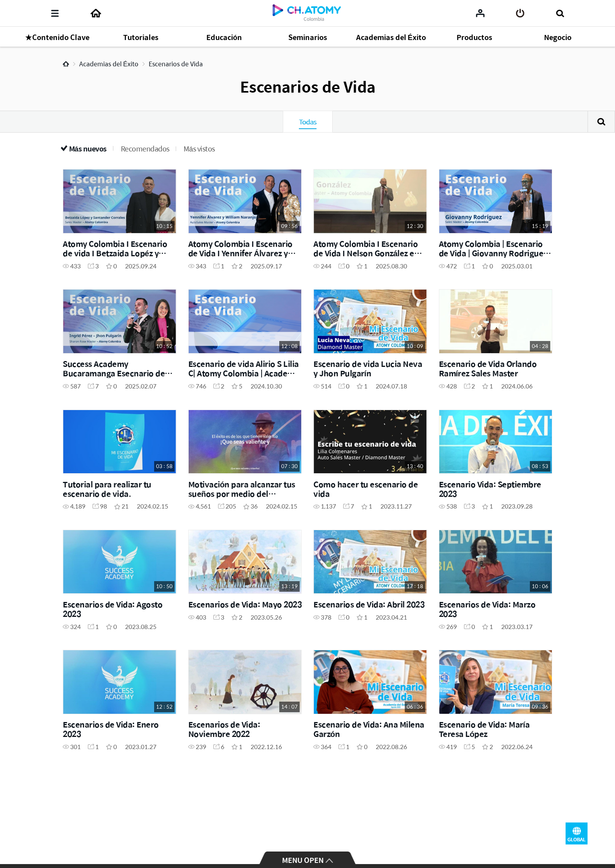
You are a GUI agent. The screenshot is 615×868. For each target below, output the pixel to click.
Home (66, 64)
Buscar (601, 122)
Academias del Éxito (109, 64)
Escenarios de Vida (176, 64)
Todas (308, 122)
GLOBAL (577, 833)
